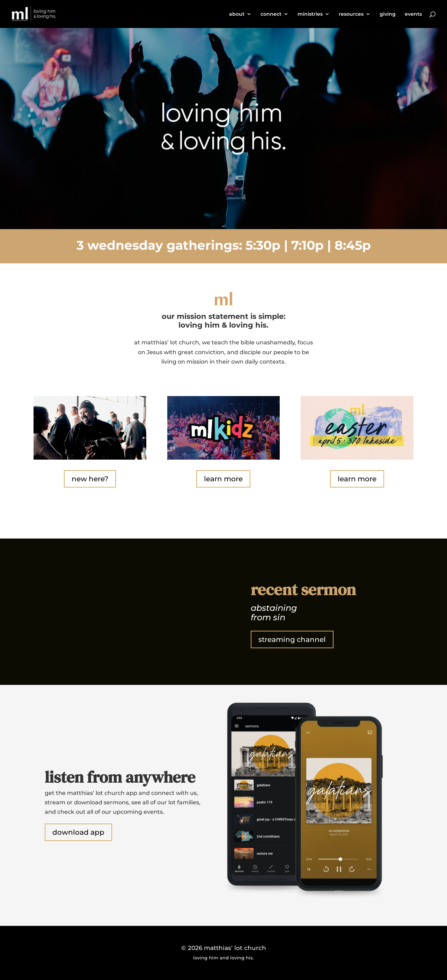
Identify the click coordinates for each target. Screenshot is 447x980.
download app (78, 832)
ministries (310, 14)
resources (351, 14)
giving (388, 14)
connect (271, 14)
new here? (90, 479)
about (237, 14)
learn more (223, 479)
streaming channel (292, 639)
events (413, 14)
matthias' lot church (235, 948)
